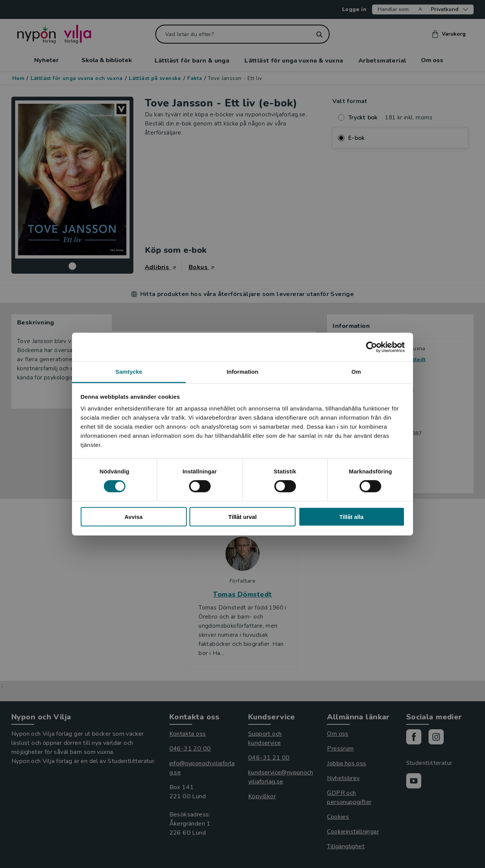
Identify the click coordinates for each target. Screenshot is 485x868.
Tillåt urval (243, 517)
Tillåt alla (352, 517)
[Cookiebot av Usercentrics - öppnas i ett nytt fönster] (372, 347)
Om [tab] (356, 372)
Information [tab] (242, 372)
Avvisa (134, 517)
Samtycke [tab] (129, 372)
